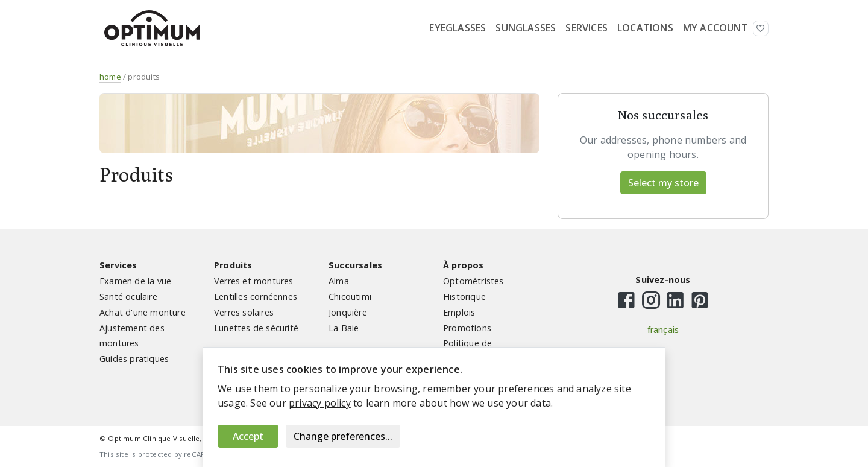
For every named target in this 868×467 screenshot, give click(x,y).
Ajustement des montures (132, 336)
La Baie (344, 328)
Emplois (459, 312)
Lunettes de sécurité (256, 328)
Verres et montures (254, 281)
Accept (248, 436)
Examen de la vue (135, 281)
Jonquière (348, 312)
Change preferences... (343, 436)
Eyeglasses (458, 28)
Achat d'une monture (143, 312)
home (110, 77)
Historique (464, 297)
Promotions (467, 328)
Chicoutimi (350, 297)
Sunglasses (526, 28)
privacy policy (320, 403)
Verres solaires (244, 312)
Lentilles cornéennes (256, 297)
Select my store (663, 183)
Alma (339, 281)
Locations (645, 28)
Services (587, 28)
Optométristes (473, 281)
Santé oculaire (128, 297)
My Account (715, 28)
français (663, 330)
